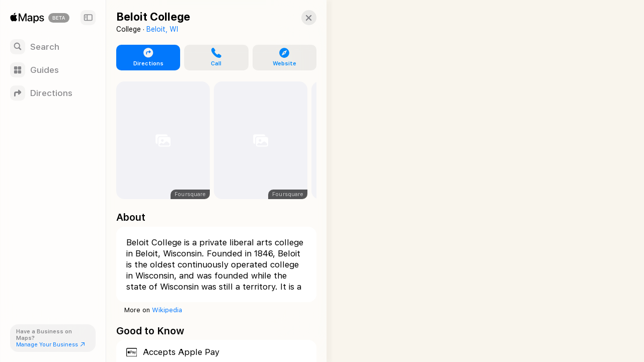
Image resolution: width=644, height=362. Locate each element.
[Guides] (53, 70)
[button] (300, 18)
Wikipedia (167, 310)
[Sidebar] (88, 18)
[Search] (53, 47)
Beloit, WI (162, 29)
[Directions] (53, 93)
